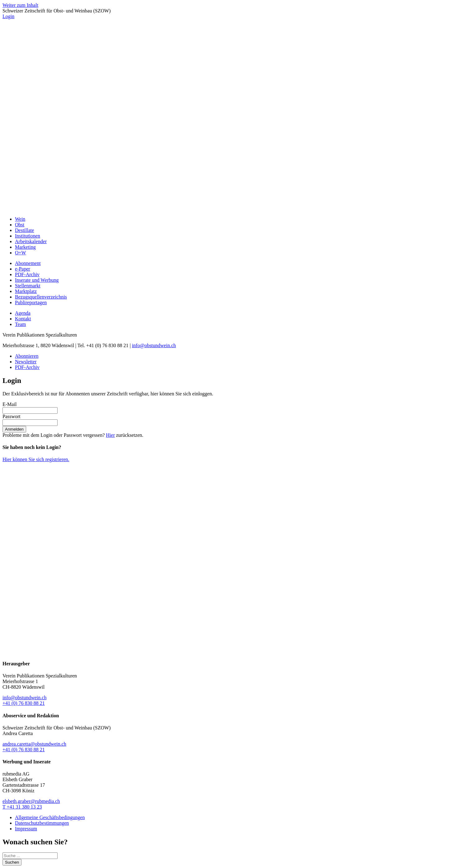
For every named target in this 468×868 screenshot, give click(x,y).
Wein (20, 219)
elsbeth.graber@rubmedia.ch (31, 801)
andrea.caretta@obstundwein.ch (34, 744)
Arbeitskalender (31, 241)
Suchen (12, 862)
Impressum (26, 829)
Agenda (23, 313)
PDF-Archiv (27, 274)
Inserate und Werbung (37, 280)
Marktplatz (26, 291)
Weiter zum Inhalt (20, 5)
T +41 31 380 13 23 (22, 807)
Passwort (12, 416)
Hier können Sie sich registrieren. (36, 459)
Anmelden (14, 429)
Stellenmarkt (28, 286)
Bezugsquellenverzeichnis (41, 297)
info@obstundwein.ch (154, 345)
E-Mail (9, 404)
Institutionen (28, 236)
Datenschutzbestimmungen (42, 823)
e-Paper (23, 269)
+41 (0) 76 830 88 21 (24, 703)
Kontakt (23, 319)
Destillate (24, 230)
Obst (20, 225)
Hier (110, 435)
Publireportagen (31, 302)
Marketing (25, 247)
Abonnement (28, 263)
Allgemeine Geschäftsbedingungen (50, 817)
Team (20, 324)
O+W (21, 253)
